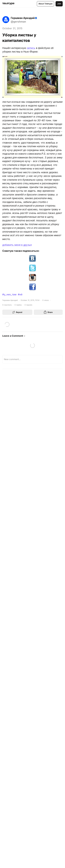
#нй (20, 294)
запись (31, 48)
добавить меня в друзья (17, 245)
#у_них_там (9, 294)
